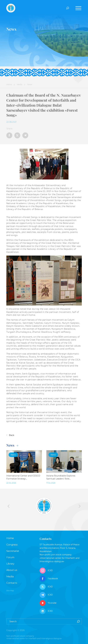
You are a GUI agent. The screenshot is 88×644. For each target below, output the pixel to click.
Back (10, 435)
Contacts (12, 583)
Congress (12, 545)
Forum (10, 557)
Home (9, 84)
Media (20, 84)
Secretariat (13, 551)
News (12, 445)
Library (10, 564)
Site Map (10, 591)
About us (12, 570)
